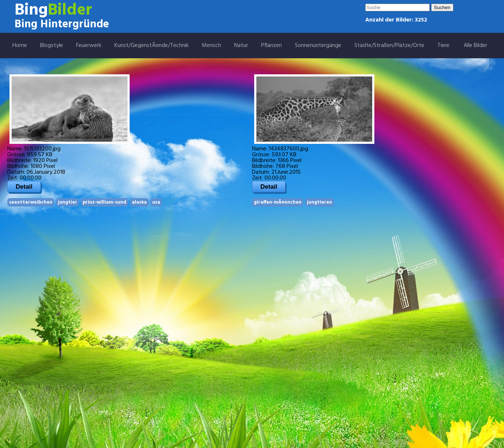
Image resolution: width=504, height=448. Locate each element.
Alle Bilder (475, 46)
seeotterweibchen (31, 202)
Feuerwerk (89, 46)
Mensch (211, 46)
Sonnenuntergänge (318, 46)
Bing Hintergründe (62, 24)
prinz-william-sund (105, 202)
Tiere (443, 46)
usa (156, 202)
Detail (24, 187)
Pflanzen (271, 46)
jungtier (68, 202)
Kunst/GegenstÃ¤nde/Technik (151, 46)
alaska (139, 202)
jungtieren (320, 202)
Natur (241, 46)
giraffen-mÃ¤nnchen (278, 202)
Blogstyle (52, 46)
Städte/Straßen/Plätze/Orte (389, 46)
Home (20, 46)
